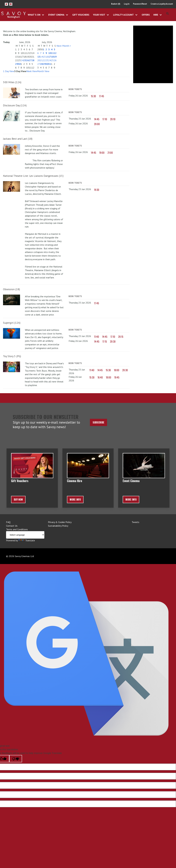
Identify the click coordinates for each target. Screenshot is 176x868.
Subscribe (98, 423)
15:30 (93, 96)
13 (39, 57)
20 (39, 60)
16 (47, 57)
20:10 (113, 119)
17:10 (105, 119)
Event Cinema (56, 15)
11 (52, 53)
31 (50, 64)
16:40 (100, 378)
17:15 (105, 342)
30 (19, 64)
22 (44, 60)
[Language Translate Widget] (25, 535)
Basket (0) (116, 4)
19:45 (117, 378)
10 (50, 53)
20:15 (121, 337)
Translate (27, 540)
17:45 (102, 96)
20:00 (97, 124)
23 (47, 60)
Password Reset (140, 4)
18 (52, 57)
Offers (146, 15)
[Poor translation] (16, 759)
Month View (43, 71)
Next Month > (64, 46)
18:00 (117, 370)
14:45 (97, 119)
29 (17, 64)
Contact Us (12, 526)
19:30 (97, 190)
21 (41, 60)
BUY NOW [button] (18, 500)
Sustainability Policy (58, 526)
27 (30, 60)
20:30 (113, 342)
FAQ (8, 522)
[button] (6, 4)
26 (27, 60)
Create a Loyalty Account (162, 4)
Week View (32, 71)
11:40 (97, 337)
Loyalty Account (123, 15)
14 (41, 57)
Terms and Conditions (17, 529)
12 (55, 53)
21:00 (110, 153)
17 (50, 57)
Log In (127, 4)
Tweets (135, 522)
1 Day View (9, 71)
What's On (34, 15)
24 (22, 60)
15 (44, 57)
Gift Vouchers (81, 15)
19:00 (102, 153)
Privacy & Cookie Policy (60, 522)
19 (55, 57)
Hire (156, 15)
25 (25, 60)
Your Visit (99, 15)
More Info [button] (75, 500)
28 (33, 60)
